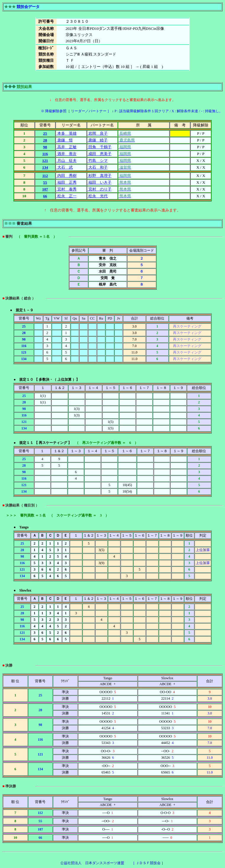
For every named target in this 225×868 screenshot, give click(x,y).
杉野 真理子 (99, 176)
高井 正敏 (66, 147)
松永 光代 (98, 196)
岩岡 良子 (98, 133)
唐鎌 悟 (64, 140)
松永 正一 (66, 196)
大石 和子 (98, 167)
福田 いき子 (99, 182)
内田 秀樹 (66, 176)
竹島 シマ (98, 161)
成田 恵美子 (99, 154)
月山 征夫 (66, 161)
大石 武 (64, 167)
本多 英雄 (66, 133)
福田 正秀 (66, 182)
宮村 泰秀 (66, 189)
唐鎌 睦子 (98, 140)
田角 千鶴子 (99, 147)
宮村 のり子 (99, 189)
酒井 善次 (66, 154)
